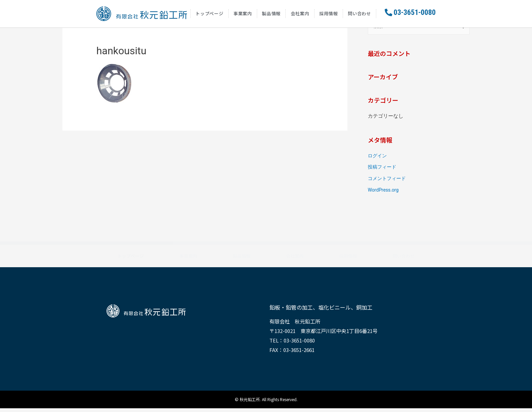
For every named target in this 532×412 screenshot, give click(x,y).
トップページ (209, 15)
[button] (410, 14)
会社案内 (300, 15)
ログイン (378, 159)
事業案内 (243, 15)
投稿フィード (383, 171)
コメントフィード (388, 182)
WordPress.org (385, 194)
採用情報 (329, 15)
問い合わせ (359, 15)
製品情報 (271, 15)
